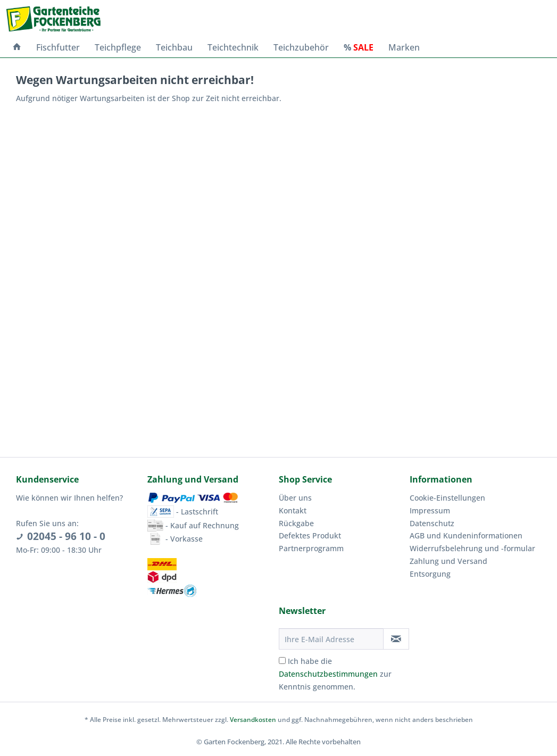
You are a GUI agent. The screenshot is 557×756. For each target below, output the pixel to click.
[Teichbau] (174, 47)
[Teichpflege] (118, 47)
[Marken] (404, 47)
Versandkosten (253, 720)
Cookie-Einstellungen (447, 498)
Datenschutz (432, 523)
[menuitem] (17, 47)
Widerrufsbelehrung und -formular (472, 548)
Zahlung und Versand (448, 561)
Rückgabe (296, 523)
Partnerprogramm (311, 548)
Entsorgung (430, 574)
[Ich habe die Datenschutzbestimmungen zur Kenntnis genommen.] (282, 661)
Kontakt (293, 510)
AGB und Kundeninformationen (466, 535)
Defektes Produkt (310, 535)
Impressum (430, 510)
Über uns (295, 498)
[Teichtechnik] (233, 47)
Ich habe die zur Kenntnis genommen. (335, 674)
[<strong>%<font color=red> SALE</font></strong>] (359, 47)
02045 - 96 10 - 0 (66, 536)
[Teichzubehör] (301, 47)
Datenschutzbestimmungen (328, 674)
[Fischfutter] (58, 47)
